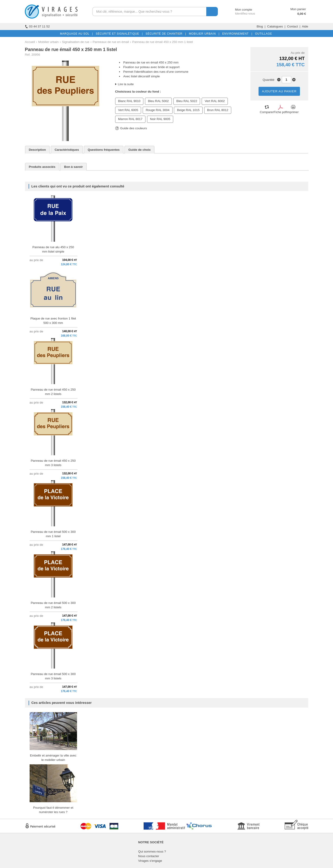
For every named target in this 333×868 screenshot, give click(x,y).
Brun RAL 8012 (218, 110)
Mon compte (239, 10)
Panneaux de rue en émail (111, 42)
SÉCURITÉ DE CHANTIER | (165, 34)
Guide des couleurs (131, 128)
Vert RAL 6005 (128, 110)
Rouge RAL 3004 (158, 110)
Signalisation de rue (76, 42)
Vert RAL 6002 (215, 101)
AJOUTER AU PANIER (279, 91)
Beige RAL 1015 (188, 110)
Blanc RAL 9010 (129, 101)
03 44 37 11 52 (37, 26)
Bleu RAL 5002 (158, 101)
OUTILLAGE (263, 34)
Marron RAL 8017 (130, 119)
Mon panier (298, 9)
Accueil (30, 42)
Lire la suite (126, 84)
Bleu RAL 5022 (187, 101)
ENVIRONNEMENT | (236, 34)
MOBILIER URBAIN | (203, 34)
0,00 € (302, 14)
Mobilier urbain (48, 42)
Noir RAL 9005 (160, 119)
